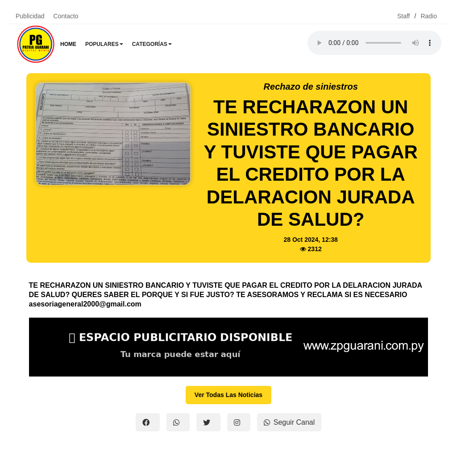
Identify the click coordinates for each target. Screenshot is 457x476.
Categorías (152, 44)
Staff (404, 16)
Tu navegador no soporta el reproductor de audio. (374, 43)
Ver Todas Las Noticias (228, 395)
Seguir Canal (289, 422)
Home (68, 44)
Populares (104, 44)
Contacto (66, 16)
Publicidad (30, 16)
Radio (429, 16)
